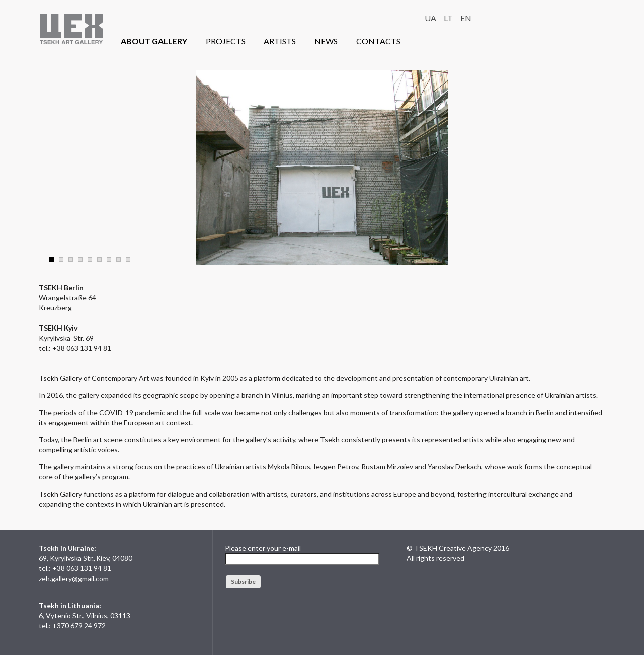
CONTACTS (378, 41)
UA (430, 18)
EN (466, 18)
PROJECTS (226, 41)
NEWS (326, 41)
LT (448, 18)
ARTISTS (280, 41)
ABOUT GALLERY (154, 41)
